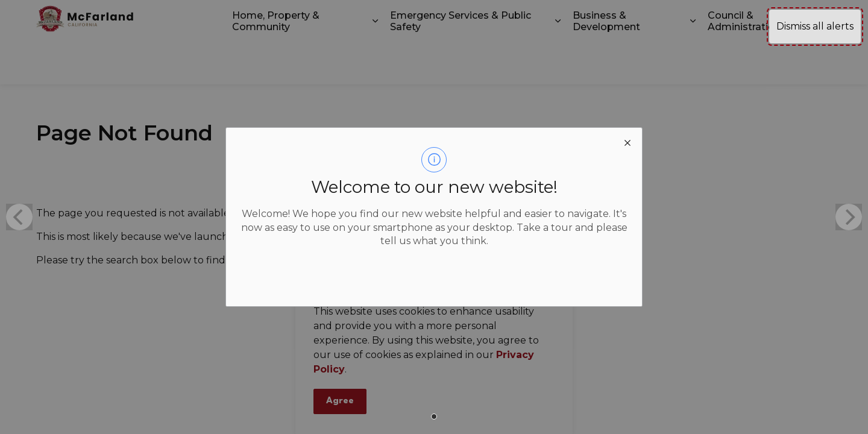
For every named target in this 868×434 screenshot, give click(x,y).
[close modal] (627, 142)
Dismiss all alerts (815, 26)
